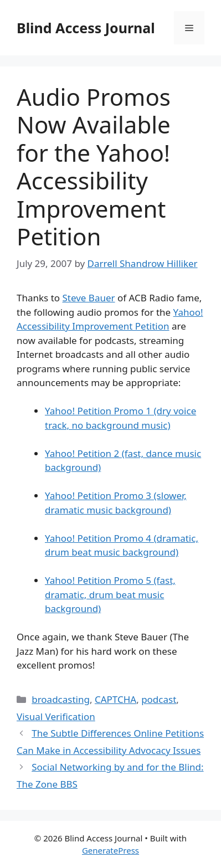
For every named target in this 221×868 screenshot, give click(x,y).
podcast (159, 699)
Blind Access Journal (86, 28)
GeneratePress (110, 850)
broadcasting (61, 699)
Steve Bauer (88, 298)
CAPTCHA (115, 699)
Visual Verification (56, 717)
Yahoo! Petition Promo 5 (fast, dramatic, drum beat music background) (110, 594)
